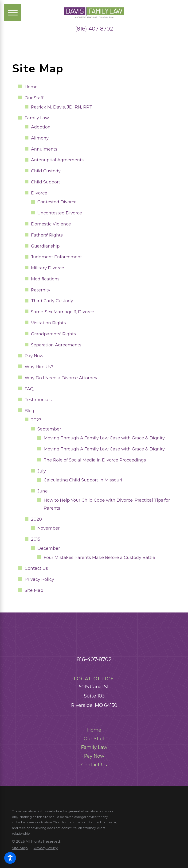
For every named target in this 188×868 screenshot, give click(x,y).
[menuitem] (94, 730)
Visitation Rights (48, 323)
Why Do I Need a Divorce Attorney (61, 378)
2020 (36, 519)
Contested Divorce (57, 202)
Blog (29, 411)
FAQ (29, 389)
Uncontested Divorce (60, 213)
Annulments (44, 149)
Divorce (39, 193)
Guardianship (45, 246)
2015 (36, 539)
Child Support (46, 182)
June (43, 491)
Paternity (41, 290)
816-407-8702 (94, 659)
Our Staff (34, 98)
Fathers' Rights (47, 235)
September (49, 429)
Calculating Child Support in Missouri (83, 480)
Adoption (41, 127)
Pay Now (34, 356)
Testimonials (38, 400)
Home (31, 87)
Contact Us (36, 568)
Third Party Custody (52, 301)
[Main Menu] (13, 13)
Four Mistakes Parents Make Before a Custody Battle (99, 558)
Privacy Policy (39, 579)
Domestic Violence (51, 224)
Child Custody (46, 171)
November (49, 528)
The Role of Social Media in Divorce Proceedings (95, 460)
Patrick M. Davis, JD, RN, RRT (62, 107)
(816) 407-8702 (94, 29)
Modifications (45, 279)
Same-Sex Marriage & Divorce (63, 312)
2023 (36, 420)
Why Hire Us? (39, 367)
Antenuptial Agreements (57, 160)
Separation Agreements (56, 345)
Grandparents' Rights (53, 334)
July (42, 471)
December (49, 548)
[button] (10, 858)
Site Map (34, 590)
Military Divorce (48, 268)
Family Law (37, 118)
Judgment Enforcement (57, 257)
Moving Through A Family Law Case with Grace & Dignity (104, 438)
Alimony (40, 138)
